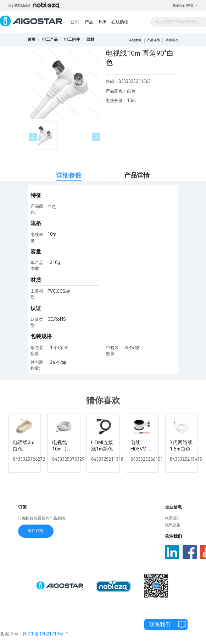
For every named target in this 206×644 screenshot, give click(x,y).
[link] (50, 40)
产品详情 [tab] (137, 175)
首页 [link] (32, 40)
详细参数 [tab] (69, 175)
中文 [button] (193, 5)
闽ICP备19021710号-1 (46, 634)
